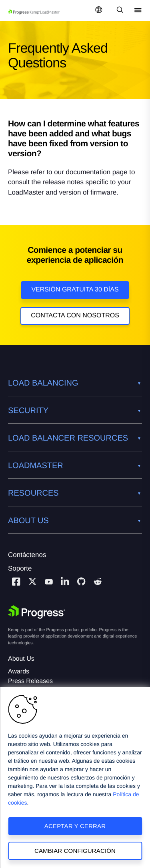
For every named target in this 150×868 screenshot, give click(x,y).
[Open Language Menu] (99, 11)
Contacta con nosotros (75, 316)
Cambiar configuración (75, 851)
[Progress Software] (37, 612)
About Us (21, 659)
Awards (19, 672)
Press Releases (30, 681)
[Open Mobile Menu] (138, 11)
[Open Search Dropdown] (119, 11)
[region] (75, 777)
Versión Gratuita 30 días (75, 290)
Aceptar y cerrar (75, 826)
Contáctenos (27, 555)
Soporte (20, 568)
